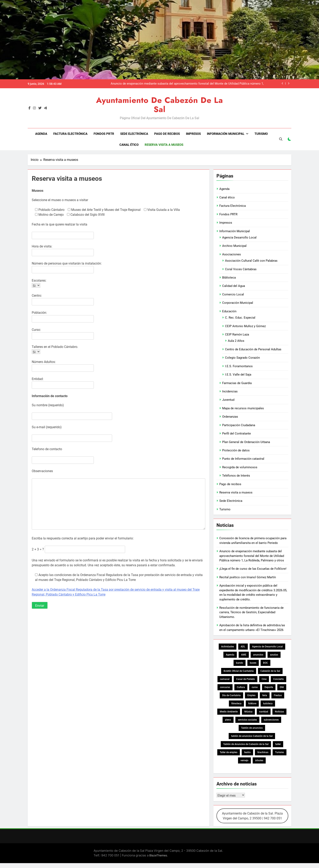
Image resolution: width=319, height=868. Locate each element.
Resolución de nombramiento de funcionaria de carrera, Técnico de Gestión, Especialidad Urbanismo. (251, 612)
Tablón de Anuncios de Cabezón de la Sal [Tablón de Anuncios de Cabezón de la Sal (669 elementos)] (246, 744)
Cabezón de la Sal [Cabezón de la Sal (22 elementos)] (270, 671)
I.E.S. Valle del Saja (238, 375)
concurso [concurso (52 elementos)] (225, 687)
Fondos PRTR (104, 134)
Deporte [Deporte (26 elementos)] (269, 687)
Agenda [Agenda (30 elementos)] (230, 655)
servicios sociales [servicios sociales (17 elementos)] (247, 720)
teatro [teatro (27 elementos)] (247, 752)
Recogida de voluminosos (240, 467)
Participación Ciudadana (239, 425)
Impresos (193, 134)
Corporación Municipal (238, 303)
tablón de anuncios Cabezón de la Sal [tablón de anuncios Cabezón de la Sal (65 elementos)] (252, 736)
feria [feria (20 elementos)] (265, 695)
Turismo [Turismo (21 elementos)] (280, 752)
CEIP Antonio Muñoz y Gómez (245, 326)
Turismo (261, 134)
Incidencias (230, 391)
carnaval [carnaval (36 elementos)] (225, 679)
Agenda (41, 134)
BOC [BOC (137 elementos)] (265, 663)
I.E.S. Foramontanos (239, 366)
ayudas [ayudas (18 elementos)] (274, 655)
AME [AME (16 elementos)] (244, 655)
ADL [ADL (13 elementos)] (243, 647)
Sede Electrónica (134, 134)
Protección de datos (236, 450)
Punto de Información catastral (243, 459)
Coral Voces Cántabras (241, 269)
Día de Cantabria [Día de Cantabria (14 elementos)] (231, 695)
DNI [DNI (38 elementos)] (282, 687)
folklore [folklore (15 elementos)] (252, 704)
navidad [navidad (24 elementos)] (264, 712)
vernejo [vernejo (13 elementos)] (244, 760)
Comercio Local (233, 294)
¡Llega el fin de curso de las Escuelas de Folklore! (253, 569)
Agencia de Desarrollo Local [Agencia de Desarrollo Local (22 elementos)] (267, 647)
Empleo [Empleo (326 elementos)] (251, 695)
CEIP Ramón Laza (237, 334)
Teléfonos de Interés (236, 476)
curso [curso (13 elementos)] (255, 687)
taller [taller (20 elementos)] (278, 744)
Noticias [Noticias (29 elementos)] (279, 712)
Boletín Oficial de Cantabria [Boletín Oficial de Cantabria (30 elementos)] (239, 671)
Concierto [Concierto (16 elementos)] (279, 679)
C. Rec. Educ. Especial (240, 318)
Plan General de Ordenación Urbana (246, 442)
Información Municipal (226, 134)
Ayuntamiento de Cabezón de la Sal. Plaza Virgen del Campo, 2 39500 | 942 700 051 (252, 816)
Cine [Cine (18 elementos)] (264, 679)
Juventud (228, 400)
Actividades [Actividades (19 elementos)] (228, 647)
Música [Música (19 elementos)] (248, 712)
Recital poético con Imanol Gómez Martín (248, 577)
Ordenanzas (230, 417)
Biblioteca (229, 278)
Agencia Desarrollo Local (239, 237)
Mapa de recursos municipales (243, 408)
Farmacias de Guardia (237, 383)
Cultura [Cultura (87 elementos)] (241, 687)
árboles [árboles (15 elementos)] (259, 760)
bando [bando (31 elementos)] (240, 663)
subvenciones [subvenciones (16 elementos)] (271, 720)
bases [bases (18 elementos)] (253, 663)
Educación (229, 311)
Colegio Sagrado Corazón (242, 358)
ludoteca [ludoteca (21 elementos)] (268, 704)
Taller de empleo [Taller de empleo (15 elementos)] (229, 752)
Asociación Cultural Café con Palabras (251, 261)
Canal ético (129, 145)
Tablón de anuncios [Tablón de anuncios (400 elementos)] (252, 728)
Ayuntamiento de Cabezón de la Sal (159, 105)
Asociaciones (232, 254)
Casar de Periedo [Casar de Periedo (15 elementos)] (246, 679)
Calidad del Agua (234, 286)
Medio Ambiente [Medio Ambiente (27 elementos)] (229, 712)
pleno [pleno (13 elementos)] (228, 720)
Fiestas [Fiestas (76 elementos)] (278, 695)
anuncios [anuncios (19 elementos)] (258, 655)
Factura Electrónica (70, 134)
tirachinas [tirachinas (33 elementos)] (263, 752)
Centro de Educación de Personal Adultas (253, 349)
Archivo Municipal (234, 246)
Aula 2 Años (236, 341)
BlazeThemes (158, 855)
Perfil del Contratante (237, 433)
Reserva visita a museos (164, 145)
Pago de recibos (167, 134)
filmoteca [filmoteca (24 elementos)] (236, 704)
